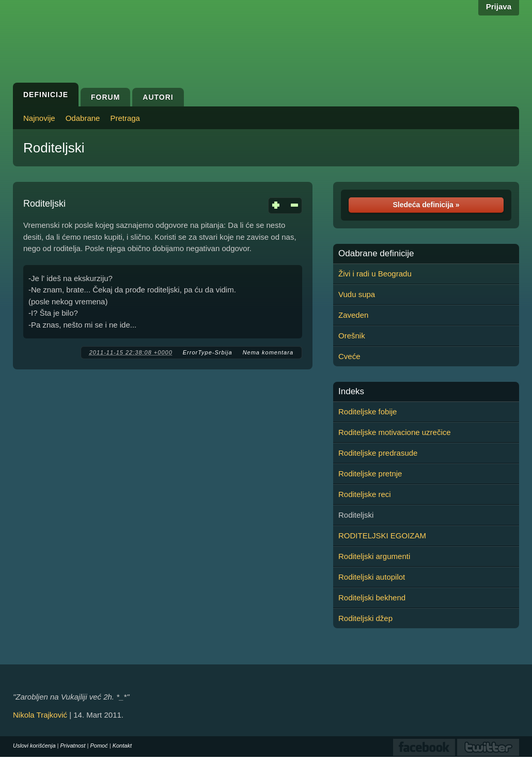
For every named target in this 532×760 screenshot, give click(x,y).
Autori (158, 97)
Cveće (349, 356)
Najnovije (39, 118)
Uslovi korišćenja (34, 746)
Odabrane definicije (376, 254)
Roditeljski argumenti (374, 556)
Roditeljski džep (365, 618)
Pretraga (125, 118)
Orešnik (352, 336)
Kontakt (122, 746)
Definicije (46, 95)
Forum (105, 97)
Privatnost (73, 746)
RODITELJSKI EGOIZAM (382, 536)
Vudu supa (357, 294)
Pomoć (99, 746)
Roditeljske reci (365, 494)
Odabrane (83, 118)
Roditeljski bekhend (372, 598)
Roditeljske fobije (367, 412)
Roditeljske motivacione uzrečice (395, 432)
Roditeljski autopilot (372, 577)
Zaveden (353, 315)
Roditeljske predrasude (378, 453)
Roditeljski (54, 148)
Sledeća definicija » (426, 205)
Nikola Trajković (40, 715)
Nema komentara (268, 352)
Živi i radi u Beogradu (375, 274)
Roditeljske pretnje (370, 474)
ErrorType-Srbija (208, 352)
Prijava (499, 6)
